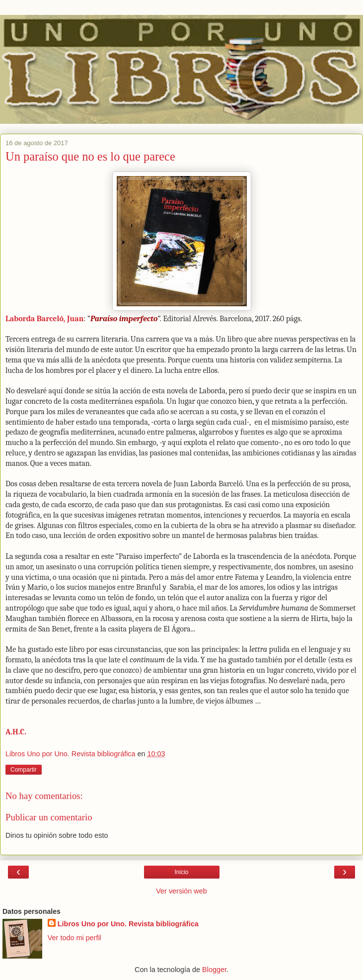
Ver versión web (181, 891)
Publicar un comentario (49, 817)
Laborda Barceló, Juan (44, 319)
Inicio (181, 872)
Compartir (24, 770)
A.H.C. (16, 732)
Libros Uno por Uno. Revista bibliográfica (128, 924)
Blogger (214, 970)
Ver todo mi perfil (74, 938)
